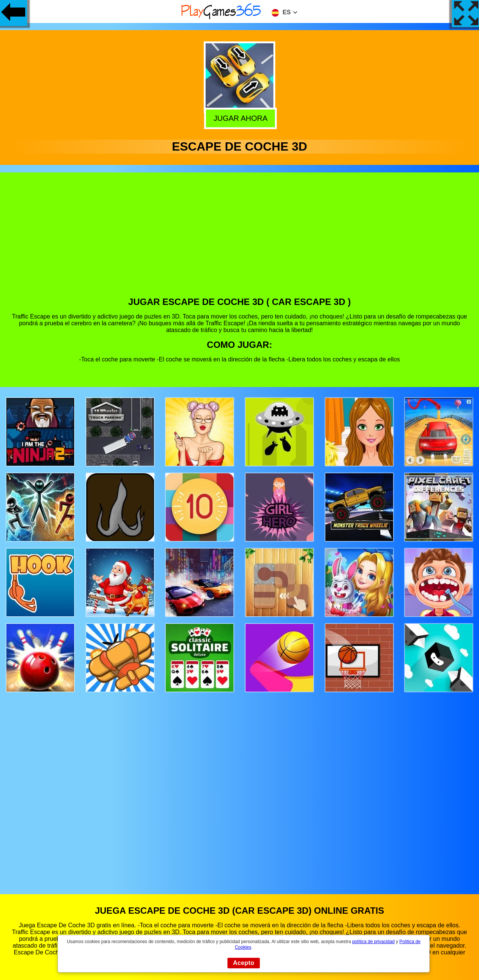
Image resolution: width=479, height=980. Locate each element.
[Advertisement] (239, 240)
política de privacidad (373, 942)
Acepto (244, 963)
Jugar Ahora (239, 117)
